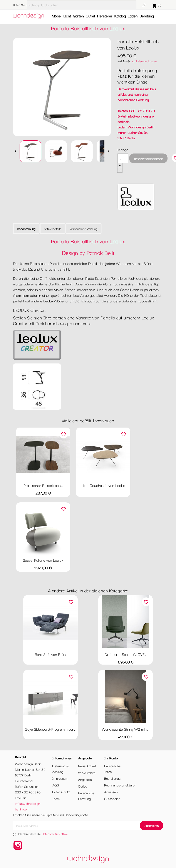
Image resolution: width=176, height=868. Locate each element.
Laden (133, 16)
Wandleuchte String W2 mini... (126, 729)
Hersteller (105, 16)
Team (56, 798)
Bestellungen (113, 778)
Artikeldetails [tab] (53, 229)
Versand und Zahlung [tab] (84, 229)
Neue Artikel (87, 766)
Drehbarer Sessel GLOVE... (126, 654)
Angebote (85, 779)
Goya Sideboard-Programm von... (50, 729)
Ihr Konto (111, 758)
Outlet (90, 16)
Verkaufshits (87, 773)
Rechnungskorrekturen (120, 785)
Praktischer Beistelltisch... (43, 485)
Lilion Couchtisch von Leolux (103, 485)
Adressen (111, 792)
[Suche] (82, 5)
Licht (67, 16)
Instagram (18, 845)
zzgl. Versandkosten (144, 61)
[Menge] (123, 158)
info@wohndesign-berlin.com (28, 806)
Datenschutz (61, 792)
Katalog (120, 16)
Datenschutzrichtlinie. (55, 834)
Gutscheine (112, 798)
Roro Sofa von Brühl (51, 654)
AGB (55, 785)
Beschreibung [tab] (26, 229)
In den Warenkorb (148, 159)
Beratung (147, 16)
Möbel (57, 16)
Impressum (60, 778)
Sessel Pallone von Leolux (43, 560)
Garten (78, 16)
